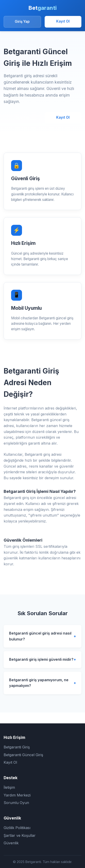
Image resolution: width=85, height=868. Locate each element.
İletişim (9, 787)
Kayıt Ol (63, 21)
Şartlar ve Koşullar (20, 835)
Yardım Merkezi (17, 795)
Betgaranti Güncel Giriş (23, 755)
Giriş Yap (22, 22)
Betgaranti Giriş (17, 747)
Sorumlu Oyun (16, 803)
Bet (42, 8)
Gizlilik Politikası (17, 828)
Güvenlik (11, 843)
